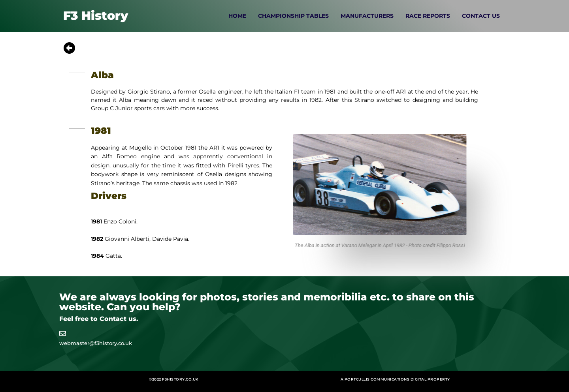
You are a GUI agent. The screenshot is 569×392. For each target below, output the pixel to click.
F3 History (96, 16)
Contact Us (481, 16)
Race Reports (428, 16)
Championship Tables (293, 16)
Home (237, 16)
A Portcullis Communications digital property (395, 379)
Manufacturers (367, 16)
